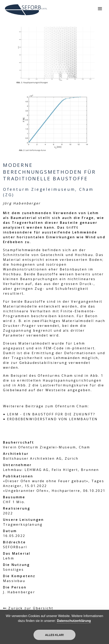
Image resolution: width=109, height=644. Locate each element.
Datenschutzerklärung (74, 621)
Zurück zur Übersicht (31, 608)
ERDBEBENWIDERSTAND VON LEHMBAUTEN (52, 419)
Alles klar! (54, 635)
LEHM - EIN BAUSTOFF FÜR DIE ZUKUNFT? (51, 414)
